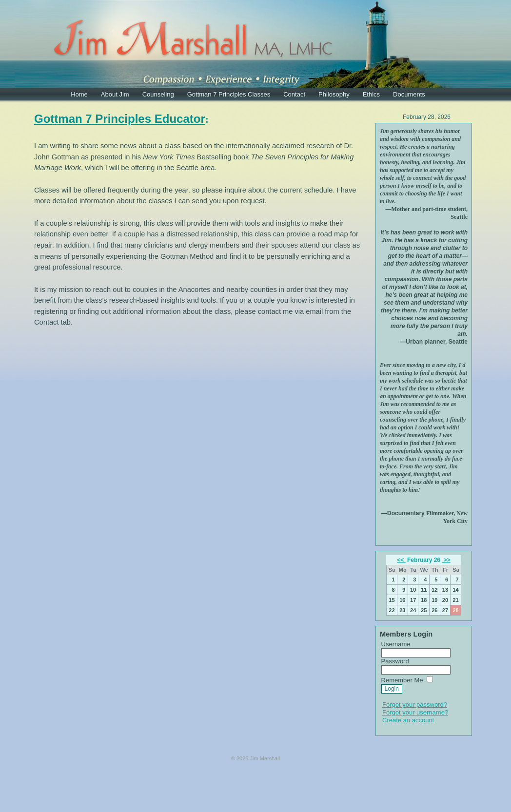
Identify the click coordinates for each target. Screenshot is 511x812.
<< (401, 560)
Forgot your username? (415, 712)
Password (395, 661)
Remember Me (402, 680)
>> (446, 560)
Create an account (408, 720)
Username (396, 644)
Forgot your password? (415, 705)
